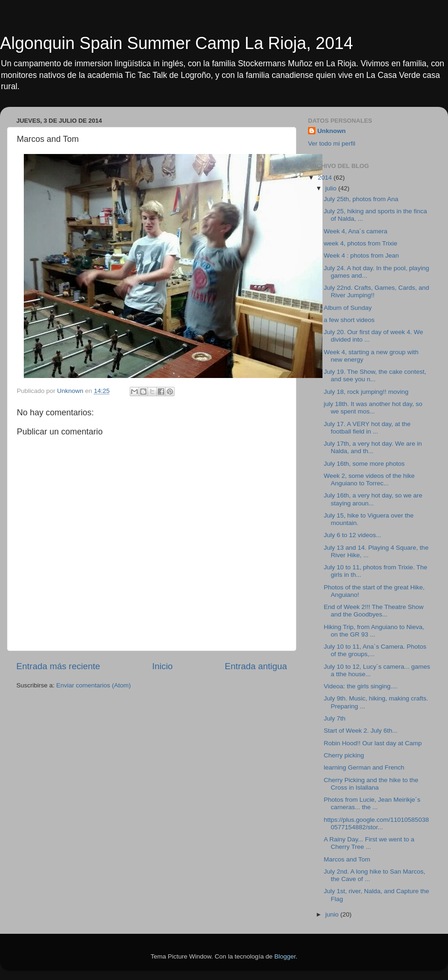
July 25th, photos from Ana (361, 199)
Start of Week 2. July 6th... (361, 731)
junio (333, 914)
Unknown (332, 131)
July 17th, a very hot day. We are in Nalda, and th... (373, 447)
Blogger (285, 956)
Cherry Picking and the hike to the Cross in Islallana (371, 784)
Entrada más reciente (58, 666)
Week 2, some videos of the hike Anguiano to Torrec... (369, 479)
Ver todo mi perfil (332, 143)
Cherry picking (344, 755)
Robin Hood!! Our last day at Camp (373, 743)
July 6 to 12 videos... (353, 535)
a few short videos (349, 320)
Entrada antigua (256, 666)
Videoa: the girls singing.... (361, 686)
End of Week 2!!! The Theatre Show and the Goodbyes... (374, 611)
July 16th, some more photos (364, 464)
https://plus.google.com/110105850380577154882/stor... (376, 823)
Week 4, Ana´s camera (356, 231)
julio (332, 188)
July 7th (335, 718)
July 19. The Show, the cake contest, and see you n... (375, 375)
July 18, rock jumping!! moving (366, 392)
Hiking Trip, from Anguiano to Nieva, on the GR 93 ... (374, 631)
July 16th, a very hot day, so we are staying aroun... (373, 499)
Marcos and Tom (347, 859)
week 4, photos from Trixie (361, 243)
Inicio (162, 666)
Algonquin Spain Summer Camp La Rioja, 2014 (176, 43)
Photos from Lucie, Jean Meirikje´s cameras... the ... (372, 803)
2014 (326, 178)
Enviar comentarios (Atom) (94, 685)
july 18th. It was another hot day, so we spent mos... (373, 408)
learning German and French (364, 767)
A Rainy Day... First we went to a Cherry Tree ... (369, 843)
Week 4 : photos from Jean (361, 255)
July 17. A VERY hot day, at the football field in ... (367, 428)
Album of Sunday (348, 308)
